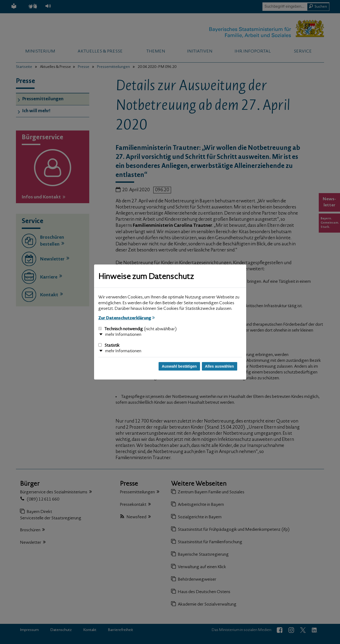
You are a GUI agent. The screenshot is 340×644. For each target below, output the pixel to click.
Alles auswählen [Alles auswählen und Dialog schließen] (220, 366)
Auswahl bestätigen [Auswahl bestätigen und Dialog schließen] (179, 366)
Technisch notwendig (137, 329)
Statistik (109, 346)
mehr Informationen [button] (123, 335)
